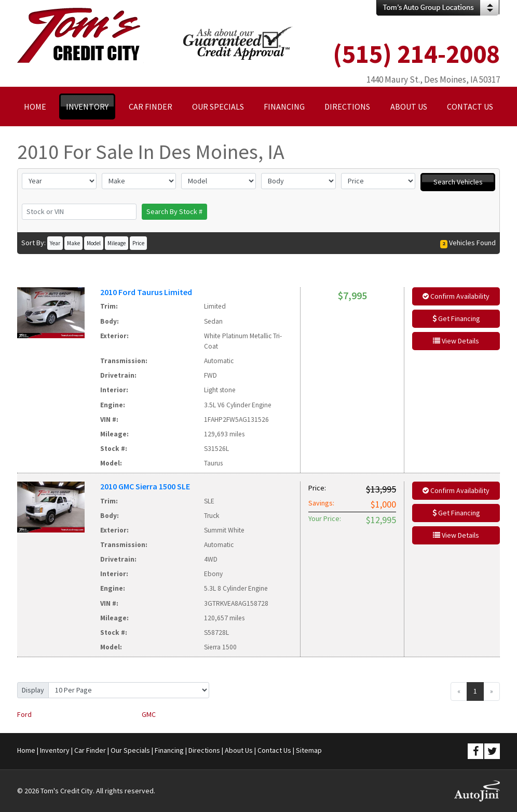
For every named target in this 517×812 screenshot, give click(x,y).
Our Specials (130, 750)
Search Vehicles (458, 182)
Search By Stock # (174, 211)
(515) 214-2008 (416, 54)
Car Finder (90, 750)
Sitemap (309, 750)
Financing (169, 750)
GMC (149, 714)
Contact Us (274, 750)
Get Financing (456, 318)
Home (26, 750)
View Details (456, 341)
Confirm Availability (456, 296)
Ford (24, 714)
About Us (239, 750)
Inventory (55, 750)
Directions (204, 750)
